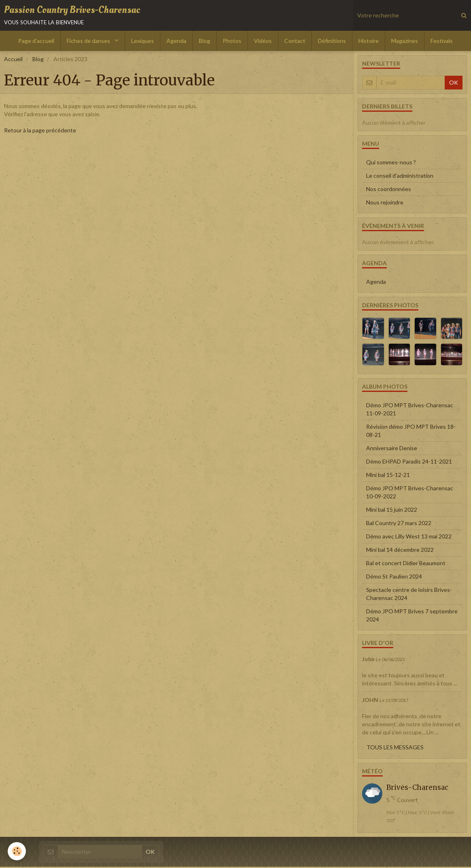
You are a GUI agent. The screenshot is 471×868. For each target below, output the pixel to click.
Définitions (332, 42)
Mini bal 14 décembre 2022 (400, 551)
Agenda (176, 42)
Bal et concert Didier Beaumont (406, 564)
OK (454, 84)
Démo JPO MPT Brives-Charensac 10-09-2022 (410, 493)
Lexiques (143, 42)
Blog (205, 42)
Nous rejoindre (385, 204)
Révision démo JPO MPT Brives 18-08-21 (411, 432)
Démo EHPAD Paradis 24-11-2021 (409, 463)
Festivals (442, 42)
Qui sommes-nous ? (391, 164)
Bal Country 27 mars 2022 (399, 524)
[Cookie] (17, 851)
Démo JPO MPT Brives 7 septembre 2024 (412, 616)
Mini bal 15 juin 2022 (392, 511)
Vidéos (263, 42)
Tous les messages (395, 748)
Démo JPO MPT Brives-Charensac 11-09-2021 (410, 410)
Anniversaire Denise (392, 449)
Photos (232, 42)
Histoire (369, 42)
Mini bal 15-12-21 (388, 476)
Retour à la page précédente (40, 132)
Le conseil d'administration (400, 177)
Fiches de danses (89, 42)
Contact (295, 42)
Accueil (13, 61)
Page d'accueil (36, 42)
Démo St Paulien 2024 (394, 578)
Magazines (405, 42)
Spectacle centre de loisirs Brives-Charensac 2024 (409, 595)
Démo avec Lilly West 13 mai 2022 (409, 537)
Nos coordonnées (389, 190)
